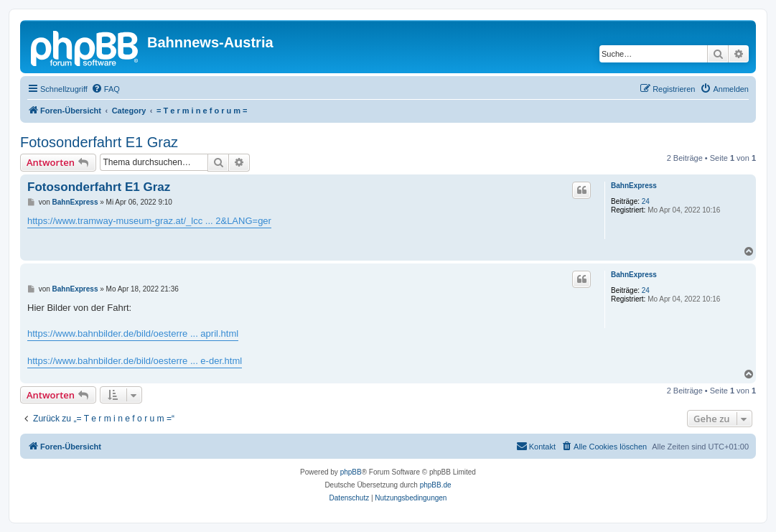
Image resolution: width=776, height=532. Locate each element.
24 (646, 201)
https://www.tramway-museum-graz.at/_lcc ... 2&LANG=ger (149, 221)
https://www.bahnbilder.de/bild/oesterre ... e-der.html (135, 361)
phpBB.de (436, 485)
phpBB (351, 472)
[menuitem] (106, 89)
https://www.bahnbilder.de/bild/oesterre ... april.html (133, 333)
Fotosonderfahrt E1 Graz (99, 142)
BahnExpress (634, 186)
